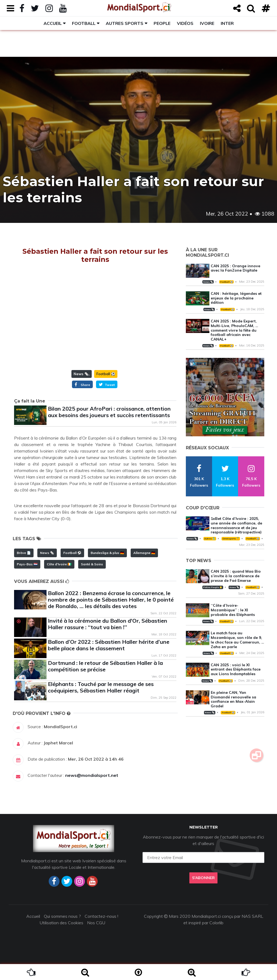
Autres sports (125, 23)
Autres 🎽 (210, 539)
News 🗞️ (81, 374)
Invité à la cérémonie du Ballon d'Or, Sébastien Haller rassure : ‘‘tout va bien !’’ (108, 624)
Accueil (53, 23)
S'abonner (203, 878)
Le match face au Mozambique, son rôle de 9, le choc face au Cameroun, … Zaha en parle (237, 640)
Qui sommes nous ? (62, 916)
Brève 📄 (24, 553)
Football (84, 23)
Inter (227, 23)
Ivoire (207, 23)
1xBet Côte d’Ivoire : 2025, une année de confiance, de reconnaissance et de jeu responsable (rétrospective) (236, 525)
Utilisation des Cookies (61, 923)
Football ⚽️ (106, 374)
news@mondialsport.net (92, 775)
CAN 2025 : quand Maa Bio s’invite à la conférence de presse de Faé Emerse (236, 576)
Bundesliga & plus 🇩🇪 (107, 553)
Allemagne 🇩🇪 (144, 553)
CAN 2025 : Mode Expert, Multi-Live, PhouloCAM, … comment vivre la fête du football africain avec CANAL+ (234, 330)
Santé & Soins (92, 564)
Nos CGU (96, 923)
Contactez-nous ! (101, 916)
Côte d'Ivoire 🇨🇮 (59, 564)
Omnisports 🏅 (231, 539)
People (162, 23)
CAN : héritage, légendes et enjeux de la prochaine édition (236, 298)
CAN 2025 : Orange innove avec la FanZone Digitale (235, 268)
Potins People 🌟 (213, 587)
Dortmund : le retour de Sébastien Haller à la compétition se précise (105, 666)
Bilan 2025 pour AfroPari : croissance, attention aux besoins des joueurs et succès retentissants (109, 412)
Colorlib (216, 923)
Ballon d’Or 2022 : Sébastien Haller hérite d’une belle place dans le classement (109, 645)
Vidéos (185, 23)
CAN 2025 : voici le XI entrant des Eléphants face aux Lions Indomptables (236, 669)
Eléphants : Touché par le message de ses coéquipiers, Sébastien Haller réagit (101, 687)
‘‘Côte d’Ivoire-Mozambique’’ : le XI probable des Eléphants (233, 610)
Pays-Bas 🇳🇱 (27, 564)
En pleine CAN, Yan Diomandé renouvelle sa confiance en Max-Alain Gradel (233, 699)
